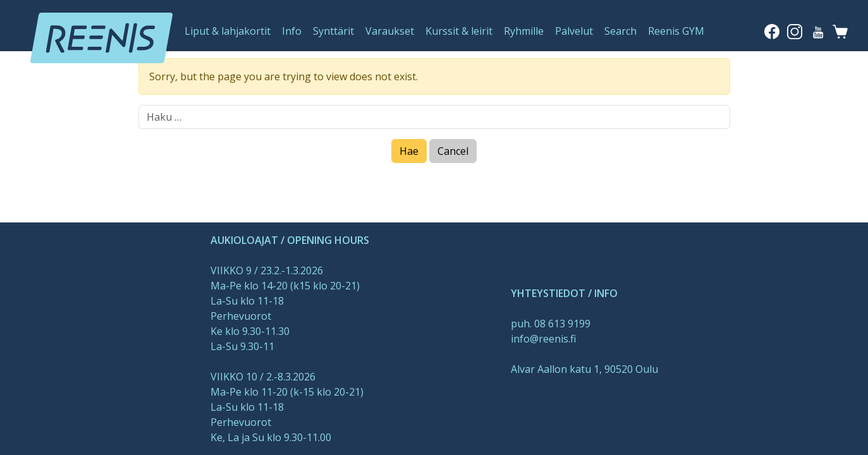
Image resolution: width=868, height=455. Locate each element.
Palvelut (574, 31)
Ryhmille (524, 31)
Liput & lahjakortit (228, 31)
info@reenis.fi (543, 339)
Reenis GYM (676, 31)
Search (620, 31)
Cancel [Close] (453, 151)
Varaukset (390, 31)
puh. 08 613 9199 (551, 324)
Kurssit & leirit (459, 31)
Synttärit (333, 31)
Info (292, 31)
